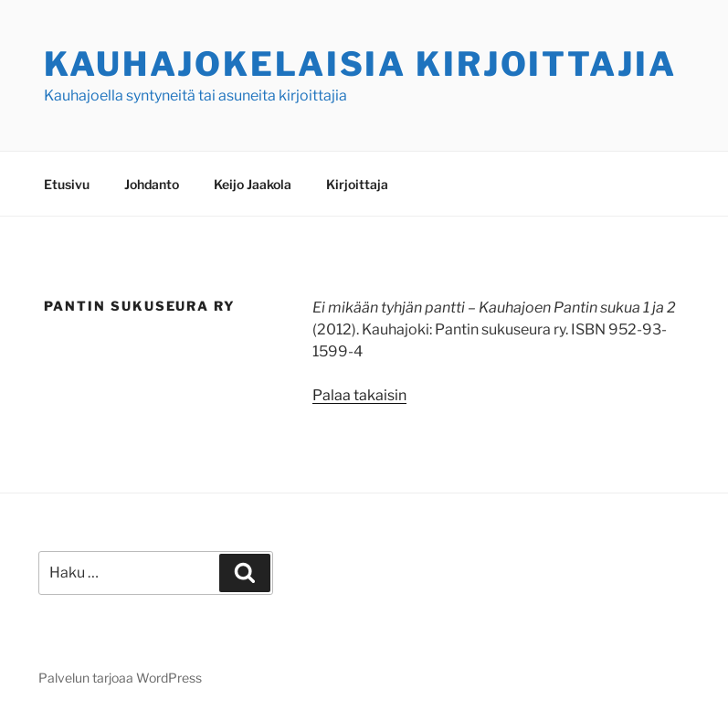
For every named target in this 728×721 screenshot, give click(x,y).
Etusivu (67, 184)
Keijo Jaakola (253, 184)
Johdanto (152, 184)
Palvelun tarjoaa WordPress (120, 678)
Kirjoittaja (357, 184)
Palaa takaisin (359, 395)
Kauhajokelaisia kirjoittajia (360, 64)
